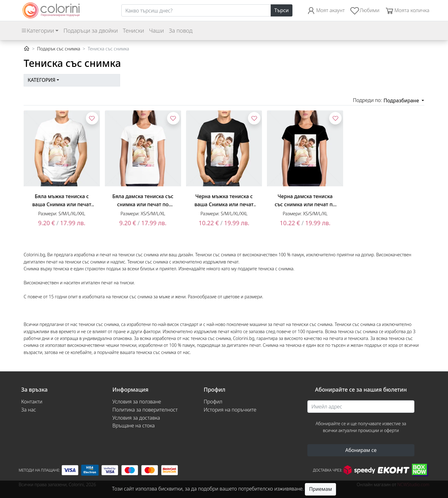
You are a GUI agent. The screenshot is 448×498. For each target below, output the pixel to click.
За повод (181, 30)
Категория (42, 80)
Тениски (133, 30)
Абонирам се (361, 450)
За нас (29, 410)
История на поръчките (230, 410)
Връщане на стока (133, 426)
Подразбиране (402, 100)
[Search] (196, 11)
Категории (37, 30)
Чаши (156, 30)
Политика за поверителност (145, 410)
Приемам (320, 489)
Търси (282, 10)
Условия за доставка (136, 418)
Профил (213, 402)
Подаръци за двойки (91, 30)
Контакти (32, 402)
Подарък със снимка (58, 49)
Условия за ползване (137, 402)
